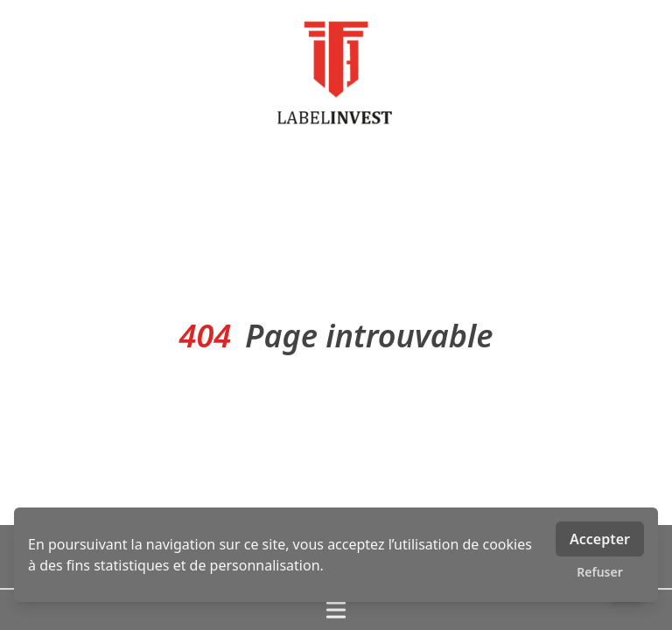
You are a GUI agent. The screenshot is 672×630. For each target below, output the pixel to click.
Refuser (600, 572)
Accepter (600, 539)
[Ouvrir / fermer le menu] (336, 610)
